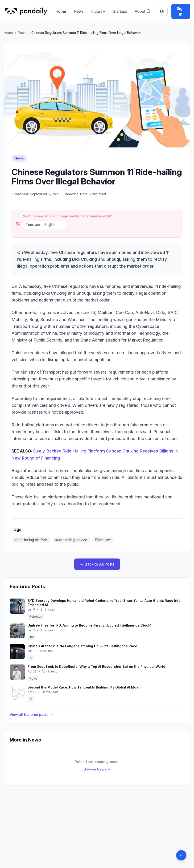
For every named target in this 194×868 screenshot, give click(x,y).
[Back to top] (181, 855)
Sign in (181, 11)
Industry (98, 11)
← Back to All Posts (97, 564)
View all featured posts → (31, 715)
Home (61, 11)
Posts (22, 33)
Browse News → (97, 769)
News (79, 11)
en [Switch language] (162, 11)
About (140, 11)
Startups (120, 11)
